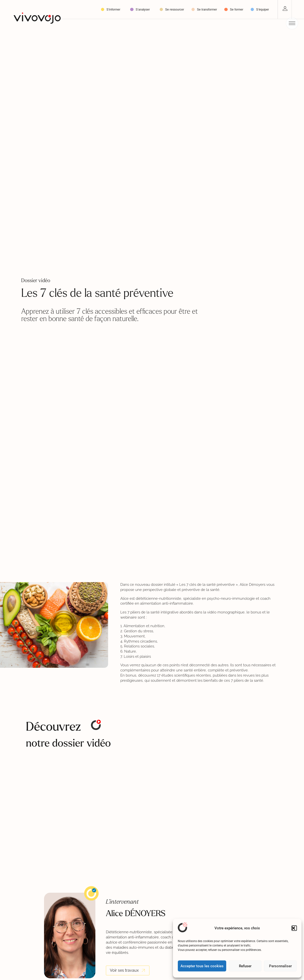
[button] (294, 928)
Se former (237, 10)
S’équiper (262, 10)
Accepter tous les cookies (202, 966)
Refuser (245, 966)
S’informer (115, 10)
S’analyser (144, 10)
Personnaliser (280, 966)
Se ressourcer (175, 10)
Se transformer (207, 10)
